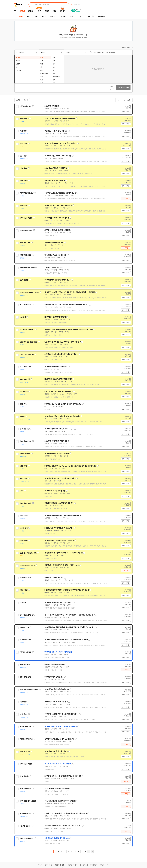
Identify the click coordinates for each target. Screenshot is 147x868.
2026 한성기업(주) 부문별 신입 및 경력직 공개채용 (60, 143)
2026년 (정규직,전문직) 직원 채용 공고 (57, 689)
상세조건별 (52, 16)
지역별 (21, 16)
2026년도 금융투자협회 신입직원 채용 (57, 454)
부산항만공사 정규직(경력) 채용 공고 (56, 702)
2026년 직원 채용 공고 (52, 106)
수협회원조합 (23, 205)
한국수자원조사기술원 (26, 615)
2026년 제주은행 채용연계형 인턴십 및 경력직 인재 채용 (62, 416)
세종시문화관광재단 (25, 677)
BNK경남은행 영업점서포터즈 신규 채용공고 (58, 392)
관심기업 (26, 100)
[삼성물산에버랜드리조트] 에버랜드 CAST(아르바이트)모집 (64, 553)
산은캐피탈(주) (24, 280)
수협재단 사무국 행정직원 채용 (54, 664)
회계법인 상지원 (24, 776)
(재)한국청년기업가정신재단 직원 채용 (57, 838)
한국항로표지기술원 (25, 578)
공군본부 (22, 404)
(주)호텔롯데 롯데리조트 (27, 330)
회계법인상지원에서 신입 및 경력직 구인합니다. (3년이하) (63, 776)
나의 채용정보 (101, 16)
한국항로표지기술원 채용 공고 (54, 578)
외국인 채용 (91, 16)
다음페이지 (89, 852)
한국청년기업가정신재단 (27, 838)
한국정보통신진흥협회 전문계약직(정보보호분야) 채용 (62, 565)
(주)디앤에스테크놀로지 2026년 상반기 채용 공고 (60, 193)
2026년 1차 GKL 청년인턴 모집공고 (56, 751)
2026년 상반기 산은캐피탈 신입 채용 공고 (58, 280)
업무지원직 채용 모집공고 (52, 267)
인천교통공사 (23, 156)
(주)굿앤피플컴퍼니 (25, 826)
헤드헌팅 (72, 16)
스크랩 (18, 100)
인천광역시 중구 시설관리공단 (28, 342)
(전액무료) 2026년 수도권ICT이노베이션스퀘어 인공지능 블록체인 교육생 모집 (70, 292)
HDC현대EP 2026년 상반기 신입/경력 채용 (58, 379)
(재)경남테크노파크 (25, 727)
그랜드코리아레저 (25, 751)
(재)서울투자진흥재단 (26, 230)
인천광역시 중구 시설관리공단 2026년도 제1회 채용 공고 (63, 342)
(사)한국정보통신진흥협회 (27, 565)
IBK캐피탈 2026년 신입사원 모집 (55, 317)
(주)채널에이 (23, 168)
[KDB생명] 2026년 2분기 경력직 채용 (57, 218)
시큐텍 (21, 491)
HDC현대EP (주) (25, 379)
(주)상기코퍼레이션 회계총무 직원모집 (57, 789)
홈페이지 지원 (126, 111)
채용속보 (64, 16)
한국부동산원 (23, 181)
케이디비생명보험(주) (26, 218)
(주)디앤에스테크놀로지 (27, 193)
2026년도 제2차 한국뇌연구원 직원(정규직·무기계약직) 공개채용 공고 (67, 590)
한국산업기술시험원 (25, 640)
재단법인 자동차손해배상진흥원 (29, 689)
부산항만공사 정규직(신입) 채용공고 (56, 131)
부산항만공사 (23, 131)
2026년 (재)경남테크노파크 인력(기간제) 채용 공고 (61, 727)
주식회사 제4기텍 (25, 243)
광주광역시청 (23, 466)
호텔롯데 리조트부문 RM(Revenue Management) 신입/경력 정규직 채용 (68, 329)
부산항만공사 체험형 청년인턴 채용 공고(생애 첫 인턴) (61, 714)
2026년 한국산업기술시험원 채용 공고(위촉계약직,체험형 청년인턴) (66, 640)
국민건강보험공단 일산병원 (28, 268)
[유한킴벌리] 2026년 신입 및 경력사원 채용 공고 (60, 119)
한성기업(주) (23, 143)
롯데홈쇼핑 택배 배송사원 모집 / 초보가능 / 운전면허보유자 (63, 826)
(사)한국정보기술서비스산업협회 (29, 292)
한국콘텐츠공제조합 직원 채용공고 (55, 255)
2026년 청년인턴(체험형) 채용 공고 (56, 367)
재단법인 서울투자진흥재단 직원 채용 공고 (58, 230)
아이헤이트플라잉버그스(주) (28, 801)
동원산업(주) (23, 478)
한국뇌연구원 (23, 590)
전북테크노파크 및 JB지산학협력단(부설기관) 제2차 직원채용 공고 (66, 813)
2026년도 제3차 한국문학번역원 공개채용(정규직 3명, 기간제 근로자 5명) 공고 (69, 627)
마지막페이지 (92, 852)
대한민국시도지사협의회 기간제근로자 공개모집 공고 (61, 354)
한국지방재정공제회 (25, 503)
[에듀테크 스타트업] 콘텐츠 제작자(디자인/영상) (60, 801)
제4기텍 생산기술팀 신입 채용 (54, 243)
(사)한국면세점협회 (25, 652)
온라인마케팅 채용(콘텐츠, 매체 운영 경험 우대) (59, 739)
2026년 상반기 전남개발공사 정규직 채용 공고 (59, 540)
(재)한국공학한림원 (25, 106)
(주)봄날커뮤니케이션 (26, 739)
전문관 (80, 16)
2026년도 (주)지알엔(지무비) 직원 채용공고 (58, 602)
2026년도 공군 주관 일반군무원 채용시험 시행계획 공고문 (63, 404)
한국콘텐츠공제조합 (25, 255)
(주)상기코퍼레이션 (25, 789)
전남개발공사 (23, 541)
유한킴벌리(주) (24, 119)
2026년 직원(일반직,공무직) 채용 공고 (57, 441)
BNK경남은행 (24, 392)
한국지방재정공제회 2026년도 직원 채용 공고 (59, 503)
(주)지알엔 (23, 603)
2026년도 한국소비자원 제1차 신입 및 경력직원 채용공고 (63, 516)
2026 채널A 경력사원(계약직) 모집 (56, 168)
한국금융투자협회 (25, 454)
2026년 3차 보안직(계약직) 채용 (55, 491)
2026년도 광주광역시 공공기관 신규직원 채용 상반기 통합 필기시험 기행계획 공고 (70, 466)
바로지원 (126, 198)
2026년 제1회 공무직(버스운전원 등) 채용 (58, 156)
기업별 (36, 16)
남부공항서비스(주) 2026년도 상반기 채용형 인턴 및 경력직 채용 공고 (66, 305)
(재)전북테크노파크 (25, 813)
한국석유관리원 (24, 429)
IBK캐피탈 (23, 317)
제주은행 (22, 416)
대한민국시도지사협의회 (27, 354)
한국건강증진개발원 (25, 367)
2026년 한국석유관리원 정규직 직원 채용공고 (59, 429)
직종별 (29, 16)
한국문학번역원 (24, 627)
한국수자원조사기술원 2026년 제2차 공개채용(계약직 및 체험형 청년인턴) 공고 (70, 615)
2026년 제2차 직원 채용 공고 (54, 677)
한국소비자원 (23, 516)
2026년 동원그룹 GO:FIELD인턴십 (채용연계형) (60, 478)
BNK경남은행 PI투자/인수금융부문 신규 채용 (59, 528)
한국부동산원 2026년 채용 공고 (55, 181)
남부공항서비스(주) (25, 305)
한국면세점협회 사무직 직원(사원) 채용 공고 (58, 652)
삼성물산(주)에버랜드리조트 (28, 553)
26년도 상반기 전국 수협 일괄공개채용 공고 (58, 205)
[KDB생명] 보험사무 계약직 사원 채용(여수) (58, 764)
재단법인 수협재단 (25, 665)
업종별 (44, 16)
